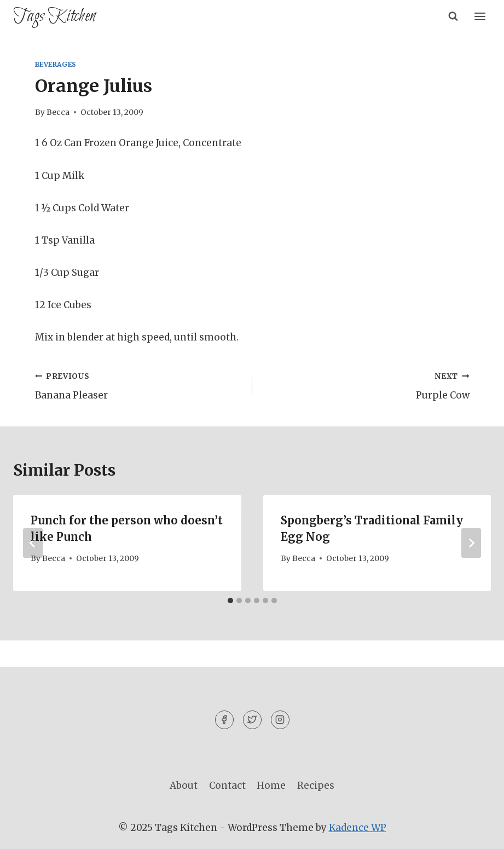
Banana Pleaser (139, 385)
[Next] (471, 543)
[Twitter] (252, 720)
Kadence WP (358, 828)
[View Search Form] (453, 16)
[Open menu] (480, 16)
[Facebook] (224, 720)
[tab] (230, 600)
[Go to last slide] (33, 543)
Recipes (316, 786)
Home (271, 786)
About (184, 786)
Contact (227, 786)
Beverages (56, 64)
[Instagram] (280, 720)
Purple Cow (366, 385)
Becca (58, 112)
